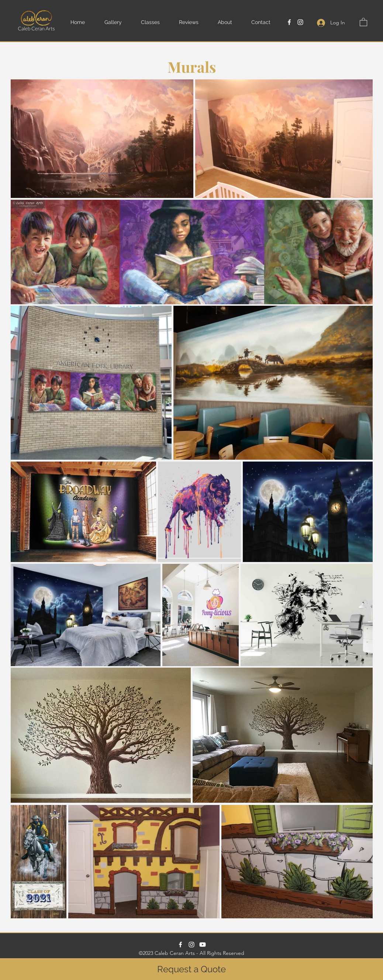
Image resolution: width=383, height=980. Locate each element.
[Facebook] (289, 22)
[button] (119, 22)
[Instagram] (300, 22)
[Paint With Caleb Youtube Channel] (203, 945)
